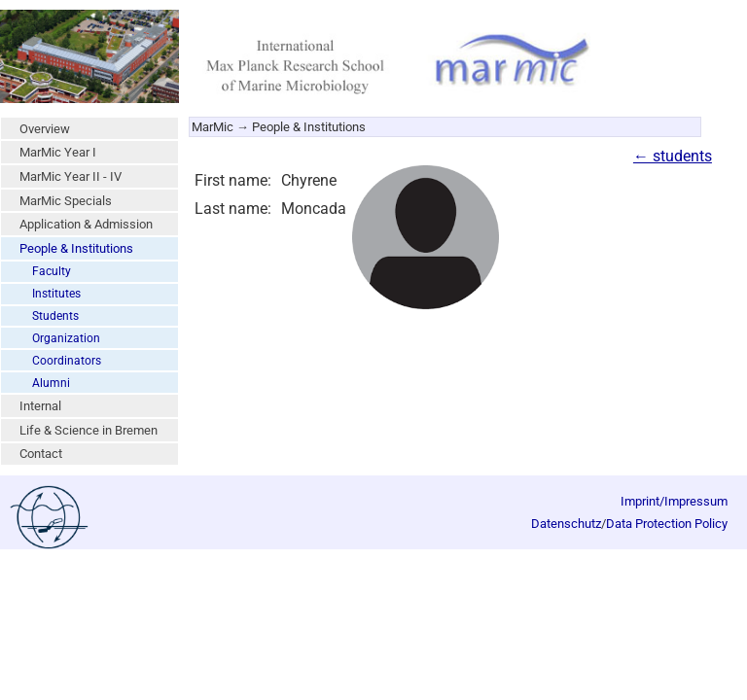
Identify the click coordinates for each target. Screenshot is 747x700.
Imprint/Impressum (674, 501)
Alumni (51, 383)
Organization (66, 338)
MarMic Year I (58, 152)
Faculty (52, 271)
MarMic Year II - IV (71, 176)
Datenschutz (566, 524)
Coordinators (67, 361)
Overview (45, 129)
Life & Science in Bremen (89, 430)
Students (55, 316)
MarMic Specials (66, 201)
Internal (40, 406)
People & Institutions (76, 248)
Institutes (56, 294)
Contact (41, 454)
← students (673, 156)
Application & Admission (86, 224)
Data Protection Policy (667, 524)
